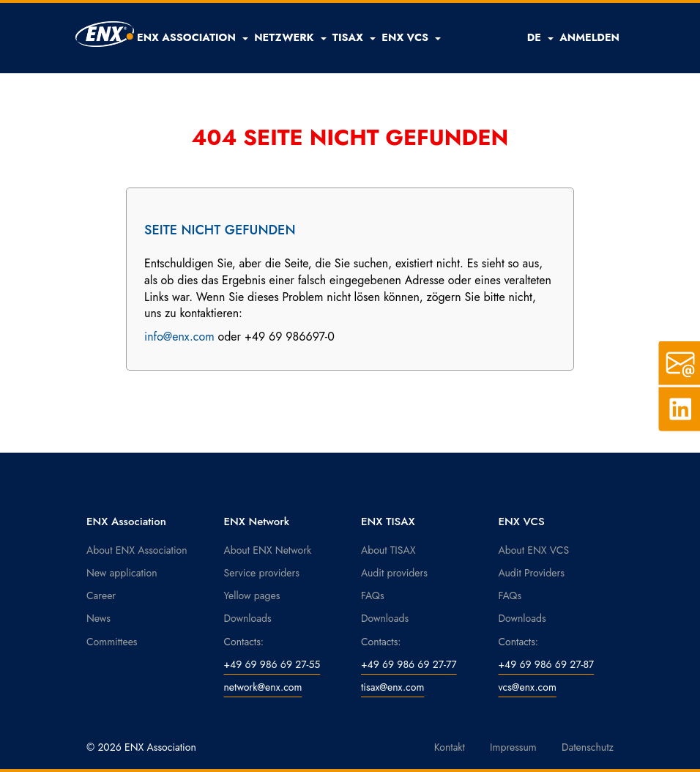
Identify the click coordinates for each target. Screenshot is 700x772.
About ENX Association (137, 550)
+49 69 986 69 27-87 (547, 664)
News (98, 618)
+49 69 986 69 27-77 (409, 664)
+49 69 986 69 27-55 (272, 664)
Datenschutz (588, 747)
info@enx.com (179, 337)
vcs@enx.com (528, 687)
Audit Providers (532, 573)
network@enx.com (263, 687)
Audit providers (394, 573)
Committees (112, 642)
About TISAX (388, 550)
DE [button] (541, 37)
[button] (193, 37)
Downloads (248, 618)
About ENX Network (268, 550)
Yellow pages (252, 595)
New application (122, 573)
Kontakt (450, 747)
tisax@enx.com (392, 687)
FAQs (373, 595)
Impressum (513, 747)
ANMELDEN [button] (589, 37)
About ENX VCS (534, 550)
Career (101, 595)
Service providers (262, 573)
